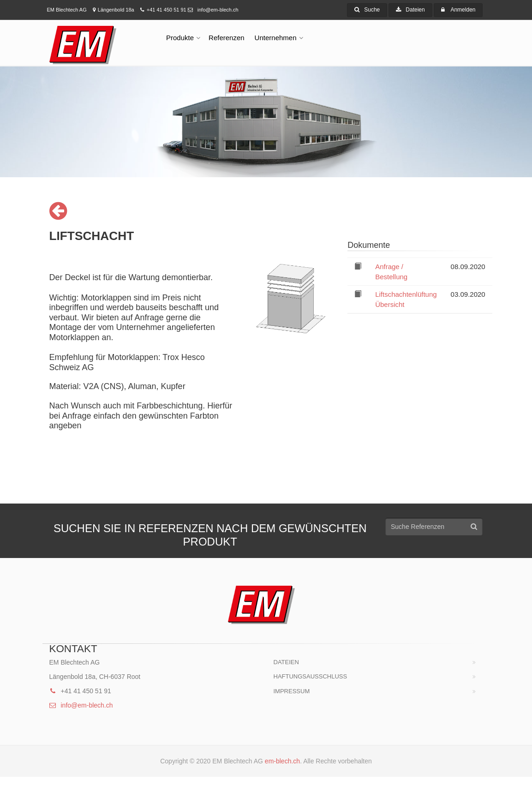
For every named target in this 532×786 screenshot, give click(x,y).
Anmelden (463, 10)
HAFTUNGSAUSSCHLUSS (311, 676)
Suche (367, 10)
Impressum (292, 691)
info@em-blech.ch (213, 10)
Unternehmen (276, 38)
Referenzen (227, 38)
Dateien (410, 10)
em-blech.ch (282, 761)
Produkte (180, 38)
